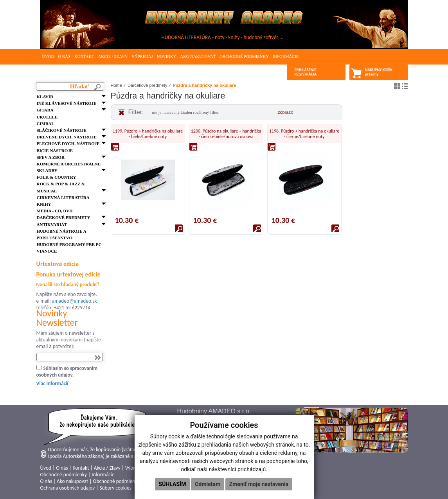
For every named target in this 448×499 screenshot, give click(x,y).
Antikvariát (52, 224)
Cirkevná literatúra (63, 197)
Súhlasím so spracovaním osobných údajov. (67, 372)
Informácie (286, 57)
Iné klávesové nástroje (67, 103)
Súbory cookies (115, 488)
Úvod (48, 57)
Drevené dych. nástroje (67, 137)
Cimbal (46, 124)
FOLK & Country (57, 177)
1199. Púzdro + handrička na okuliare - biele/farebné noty (148, 134)
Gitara (45, 110)
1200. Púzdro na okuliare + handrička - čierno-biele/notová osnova (226, 134)
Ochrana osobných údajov (68, 488)
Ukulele (47, 117)
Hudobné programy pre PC (69, 244)
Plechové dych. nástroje (68, 144)
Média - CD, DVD (55, 211)
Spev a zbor (51, 157)
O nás (64, 57)
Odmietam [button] (208, 484)
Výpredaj (142, 57)
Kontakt (84, 57)
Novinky (167, 57)
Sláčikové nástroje (62, 130)
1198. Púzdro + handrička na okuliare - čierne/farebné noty (304, 134)
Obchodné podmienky (244, 57)
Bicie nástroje (55, 151)
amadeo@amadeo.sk (75, 301)
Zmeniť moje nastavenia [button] (259, 484)
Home (116, 85)
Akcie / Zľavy (113, 57)
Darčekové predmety (64, 217)
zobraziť (286, 112)
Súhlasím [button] (173, 484)
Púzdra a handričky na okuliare (204, 85)
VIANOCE (47, 251)
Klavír (45, 97)
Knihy (44, 204)
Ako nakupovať (198, 57)
